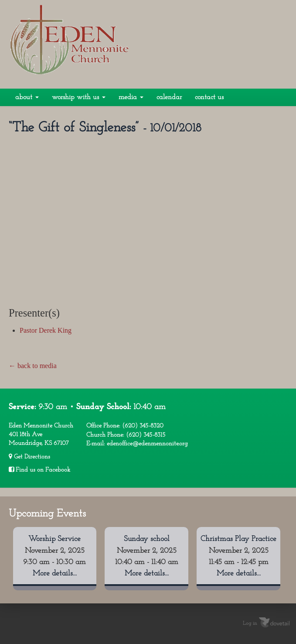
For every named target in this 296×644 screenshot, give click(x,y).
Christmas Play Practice (238, 539)
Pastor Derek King (46, 330)
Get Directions (29, 457)
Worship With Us (79, 97)
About (27, 97)
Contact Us (209, 97)
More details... (55, 573)
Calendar (169, 97)
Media (131, 97)
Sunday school (147, 539)
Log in (250, 623)
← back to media (33, 366)
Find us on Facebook (39, 470)
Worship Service (54, 539)
